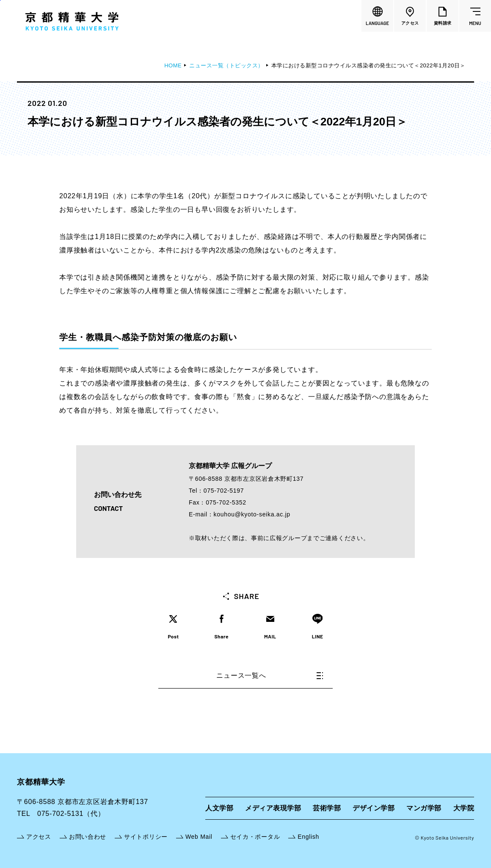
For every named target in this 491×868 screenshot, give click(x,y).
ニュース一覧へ (270, 675)
